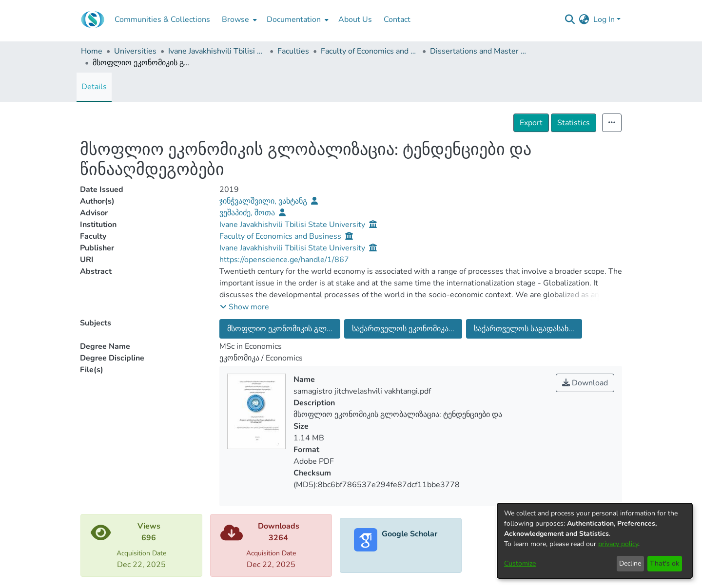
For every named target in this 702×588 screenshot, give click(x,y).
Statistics (574, 123)
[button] (244, 307)
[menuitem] (238, 19)
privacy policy (618, 544)
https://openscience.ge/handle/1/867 (284, 260)
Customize (520, 563)
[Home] (93, 19)
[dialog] (595, 541)
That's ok (664, 563)
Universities (135, 51)
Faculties (293, 51)
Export (531, 123)
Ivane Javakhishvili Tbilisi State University (217, 51)
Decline (630, 563)
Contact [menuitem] (397, 19)
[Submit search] (570, 19)
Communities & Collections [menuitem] (162, 19)
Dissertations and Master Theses (479, 51)
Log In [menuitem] (604, 19)
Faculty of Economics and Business (370, 51)
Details (94, 87)
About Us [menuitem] (355, 19)
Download (585, 383)
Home (92, 51)
